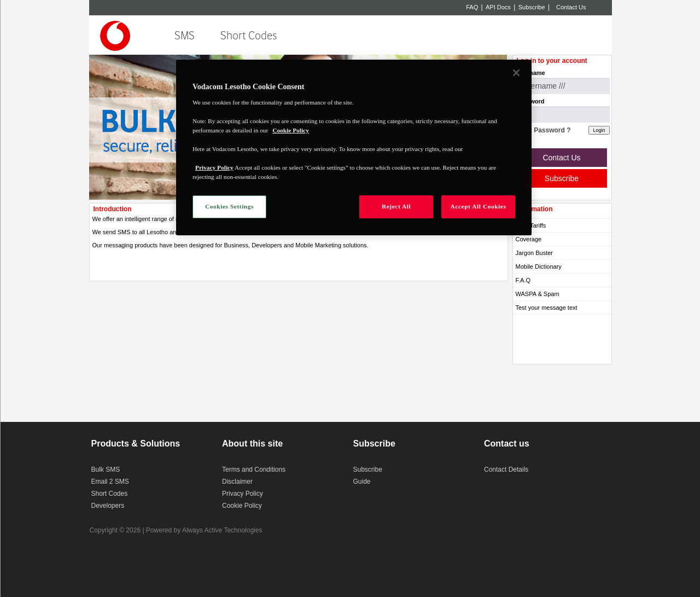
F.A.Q (523, 280)
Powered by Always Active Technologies (204, 530)
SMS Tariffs (531, 225)
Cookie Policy (242, 506)
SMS (185, 36)
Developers (108, 506)
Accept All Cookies (479, 206)
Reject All (396, 206)
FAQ (472, 7)
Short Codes (249, 36)
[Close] (516, 73)
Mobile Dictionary (539, 266)
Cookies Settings (229, 206)
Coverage (529, 239)
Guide (362, 482)
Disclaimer (237, 482)
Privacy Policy (243, 494)
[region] (354, 147)
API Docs (498, 7)
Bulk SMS (106, 470)
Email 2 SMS (110, 482)
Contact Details (506, 470)
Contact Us (571, 7)
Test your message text (547, 308)
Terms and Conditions (254, 470)
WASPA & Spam (538, 294)
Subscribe (532, 7)
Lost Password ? (545, 130)
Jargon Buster (534, 253)
